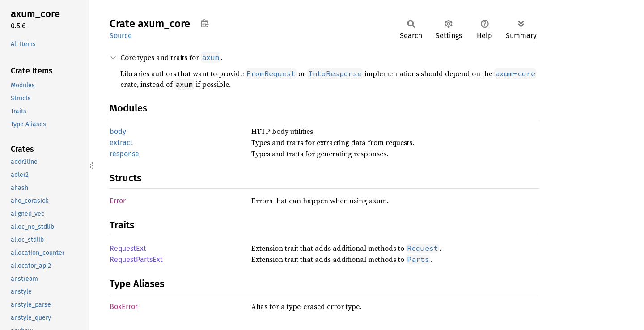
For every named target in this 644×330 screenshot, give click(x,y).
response (124, 154)
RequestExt (128, 248)
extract (121, 143)
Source (121, 36)
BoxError (124, 306)
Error (118, 201)
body (118, 131)
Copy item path (205, 23)
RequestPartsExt (136, 259)
